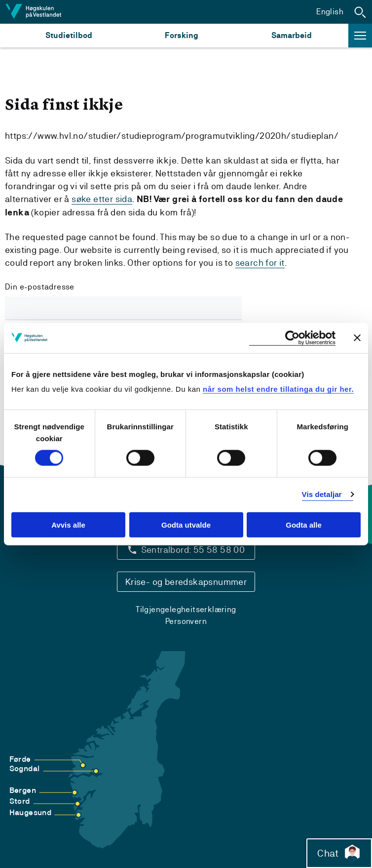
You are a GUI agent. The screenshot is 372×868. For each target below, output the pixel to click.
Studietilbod (69, 35)
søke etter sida (102, 199)
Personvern (186, 621)
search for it (260, 263)
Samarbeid (292, 35)
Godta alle (304, 525)
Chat (339, 853)
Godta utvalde (186, 525)
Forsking (182, 35)
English (330, 12)
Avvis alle (68, 525)
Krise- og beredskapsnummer (186, 582)
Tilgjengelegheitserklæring (186, 609)
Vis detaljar (322, 494)
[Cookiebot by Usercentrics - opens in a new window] (292, 338)
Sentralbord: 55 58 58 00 (193, 550)
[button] (360, 12)
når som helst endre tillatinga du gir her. (278, 389)
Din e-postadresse (40, 287)
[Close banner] (357, 338)
